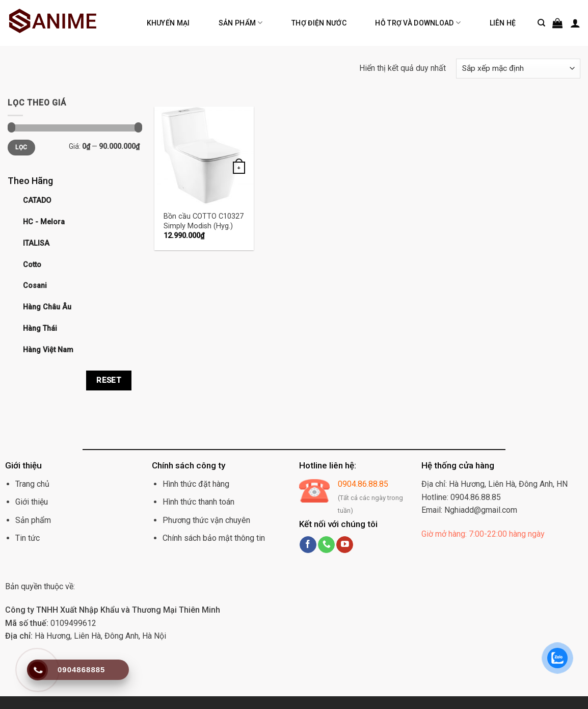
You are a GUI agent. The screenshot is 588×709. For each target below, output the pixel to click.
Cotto (32, 265)
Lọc (21, 147)
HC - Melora (44, 222)
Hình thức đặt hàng (196, 484)
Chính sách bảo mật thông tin (214, 538)
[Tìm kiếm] (541, 23)
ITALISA (36, 243)
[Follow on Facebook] (308, 545)
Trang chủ (32, 484)
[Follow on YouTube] (345, 545)
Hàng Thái (40, 329)
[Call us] (326, 545)
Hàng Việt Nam (48, 350)
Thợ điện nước (319, 23)
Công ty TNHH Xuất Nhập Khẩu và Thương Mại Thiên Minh (113, 610)
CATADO (37, 201)
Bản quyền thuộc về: (40, 586)
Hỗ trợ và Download (418, 23)
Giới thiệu (32, 502)
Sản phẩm (241, 23)
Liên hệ (503, 23)
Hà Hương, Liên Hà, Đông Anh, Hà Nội (86, 636)
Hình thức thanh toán (198, 502)
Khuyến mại (168, 23)
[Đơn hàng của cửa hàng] (518, 69)
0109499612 (51, 623)
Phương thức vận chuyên (206, 520)
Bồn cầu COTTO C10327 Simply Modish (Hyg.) (204, 221)
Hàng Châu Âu (47, 307)
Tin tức (28, 538)
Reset (109, 380)
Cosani (35, 286)
